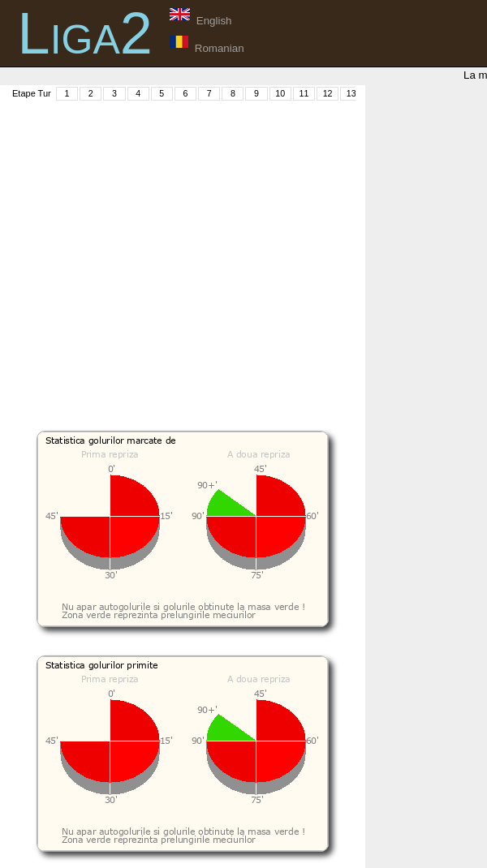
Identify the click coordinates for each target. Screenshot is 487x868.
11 (304, 93)
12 (328, 93)
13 (351, 93)
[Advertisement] (152, 254)
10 (280, 93)
